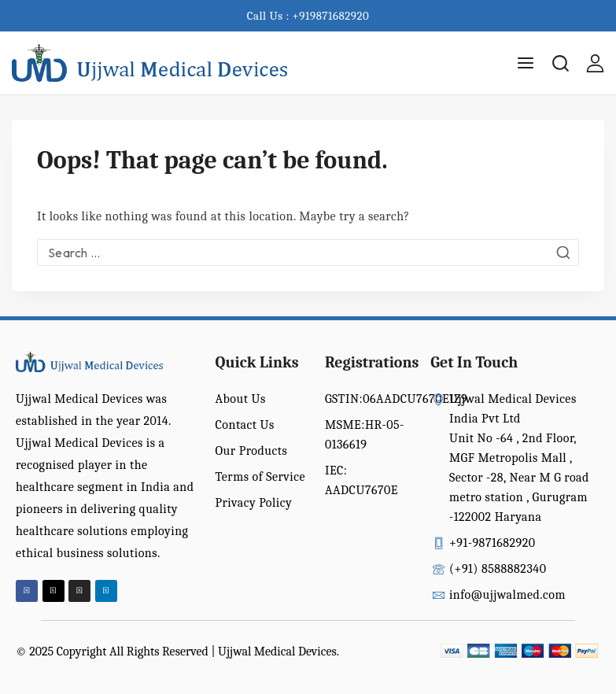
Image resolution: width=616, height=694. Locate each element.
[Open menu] (526, 63)
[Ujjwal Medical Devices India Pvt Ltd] (149, 63)
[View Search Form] (561, 63)
